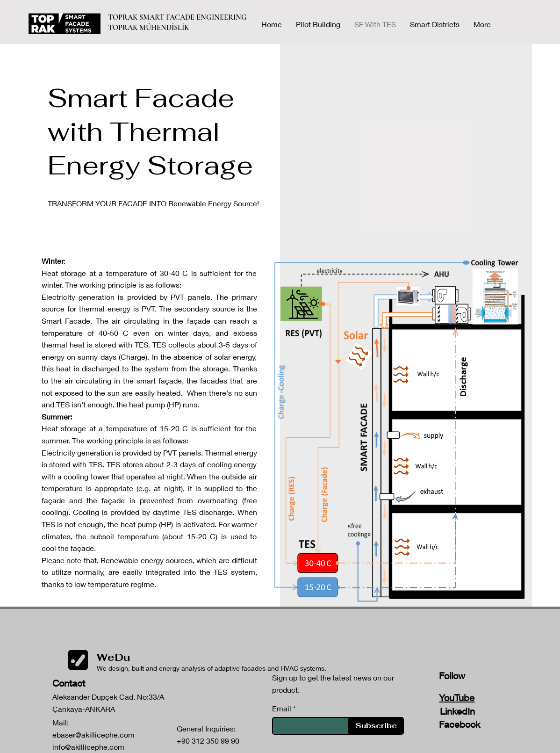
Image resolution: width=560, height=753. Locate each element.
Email (282, 709)
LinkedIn (457, 711)
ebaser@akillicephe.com (93, 735)
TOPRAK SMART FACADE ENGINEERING (178, 17)
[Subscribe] (376, 726)
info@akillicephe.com (88, 747)
